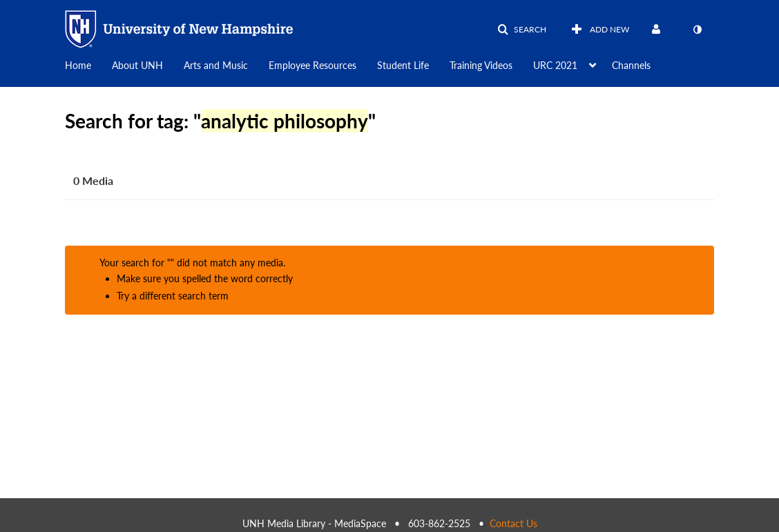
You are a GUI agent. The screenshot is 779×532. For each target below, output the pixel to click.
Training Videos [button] (481, 65)
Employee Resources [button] (312, 65)
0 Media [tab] (93, 180)
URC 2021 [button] (555, 65)
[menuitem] (88, 64)
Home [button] (78, 65)
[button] (522, 30)
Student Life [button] (403, 65)
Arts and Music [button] (216, 65)
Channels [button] (631, 65)
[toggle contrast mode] (697, 30)
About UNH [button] (137, 65)
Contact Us (513, 523)
